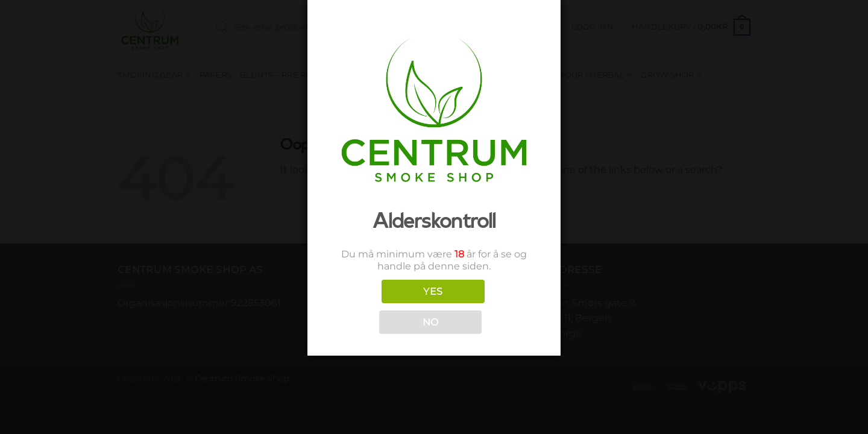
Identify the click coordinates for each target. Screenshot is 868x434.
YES (433, 291)
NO (431, 322)
